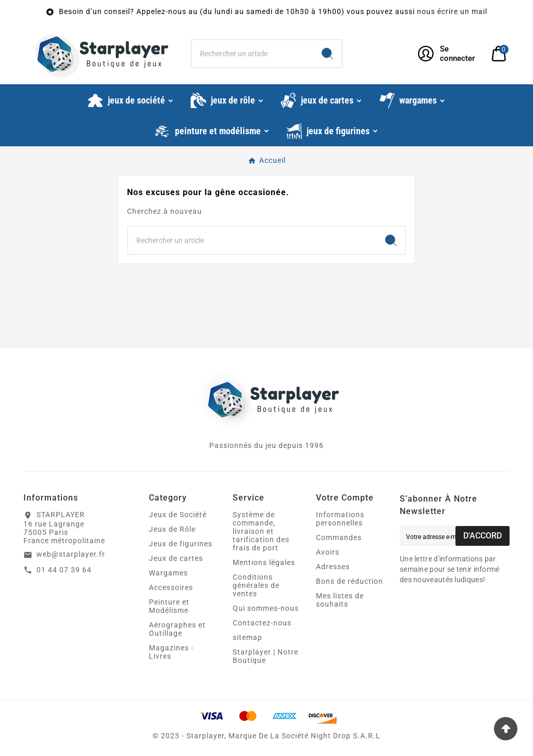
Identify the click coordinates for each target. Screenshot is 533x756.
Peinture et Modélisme (169, 606)
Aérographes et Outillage (177, 629)
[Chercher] (252, 54)
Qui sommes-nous (266, 608)
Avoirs (328, 552)
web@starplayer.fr (71, 554)
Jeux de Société (178, 515)
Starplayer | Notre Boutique (265, 656)
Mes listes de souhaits (340, 600)
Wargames (168, 573)
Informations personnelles (340, 519)
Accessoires (171, 587)
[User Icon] (448, 54)
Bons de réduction (350, 581)
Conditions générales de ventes (256, 585)
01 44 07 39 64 (64, 570)
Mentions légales (264, 562)
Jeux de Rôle (172, 529)
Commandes (339, 537)
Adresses (333, 567)
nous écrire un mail (452, 11)
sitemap (248, 637)
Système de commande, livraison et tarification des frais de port (261, 531)
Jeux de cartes (176, 558)
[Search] (327, 54)
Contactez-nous (262, 623)
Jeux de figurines (181, 544)
